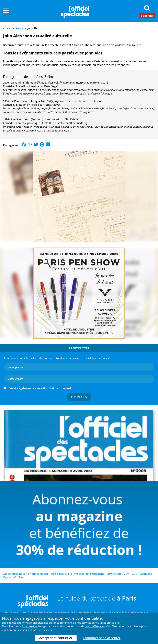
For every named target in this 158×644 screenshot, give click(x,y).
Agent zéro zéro (21, 119)
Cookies (19, 577)
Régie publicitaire (62, 574)
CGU (135, 574)
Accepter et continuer (56, 638)
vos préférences (94, 626)
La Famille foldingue (24, 83)
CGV (126, 574)
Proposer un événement (89, 574)
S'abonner (147, 15)
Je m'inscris (79, 397)
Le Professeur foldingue (26, 101)
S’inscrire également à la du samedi (40, 388)
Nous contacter (39, 574)
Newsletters (114, 574)
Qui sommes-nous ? (15, 574)
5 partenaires (30, 626)
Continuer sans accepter (102, 638)
